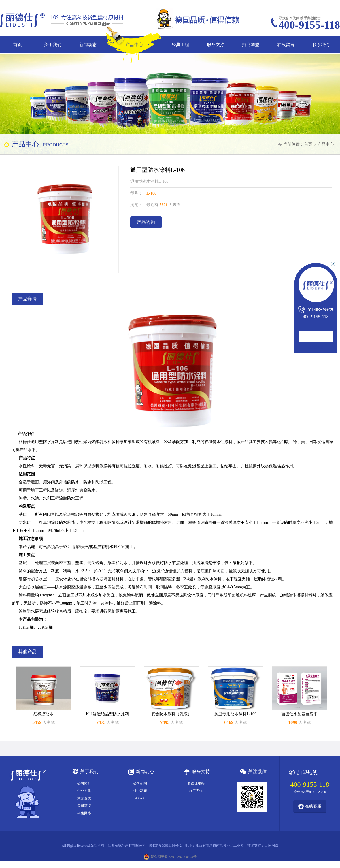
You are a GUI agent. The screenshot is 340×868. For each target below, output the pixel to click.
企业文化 (84, 791)
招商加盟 (251, 45)
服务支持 (216, 45)
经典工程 (180, 45)
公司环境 (84, 806)
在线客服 (313, 806)
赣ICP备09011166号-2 (165, 846)
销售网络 (84, 813)
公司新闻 (140, 783)
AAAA (140, 798)
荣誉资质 (84, 798)
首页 (18, 45)
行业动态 (140, 791)
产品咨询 (146, 222)
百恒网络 (271, 846)
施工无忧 (196, 791)
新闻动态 (88, 45)
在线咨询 (316, 347)
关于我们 (53, 45)
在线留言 (286, 45)
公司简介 (84, 783)
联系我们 (321, 45)
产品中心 (134, 45)
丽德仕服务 (196, 783)
